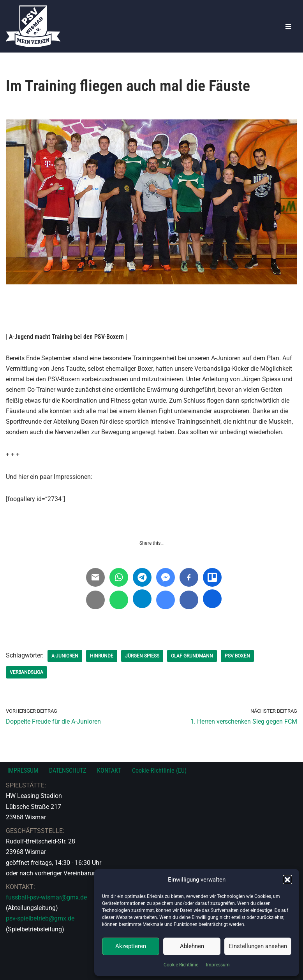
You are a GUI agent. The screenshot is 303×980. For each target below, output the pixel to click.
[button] (287, 880)
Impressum (218, 965)
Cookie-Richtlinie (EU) (159, 771)
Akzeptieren (131, 946)
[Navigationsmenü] (288, 26)
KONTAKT (109, 771)
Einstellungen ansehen (258, 946)
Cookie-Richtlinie (181, 965)
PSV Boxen (237, 656)
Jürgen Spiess (142, 656)
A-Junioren (65, 656)
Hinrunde (102, 656)
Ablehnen (192, 946)
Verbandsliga (26, 672)
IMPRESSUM (23, 771)
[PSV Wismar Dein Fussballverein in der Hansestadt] (33, 26)
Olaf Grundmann (192, 656)
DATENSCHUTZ (68, 771)
